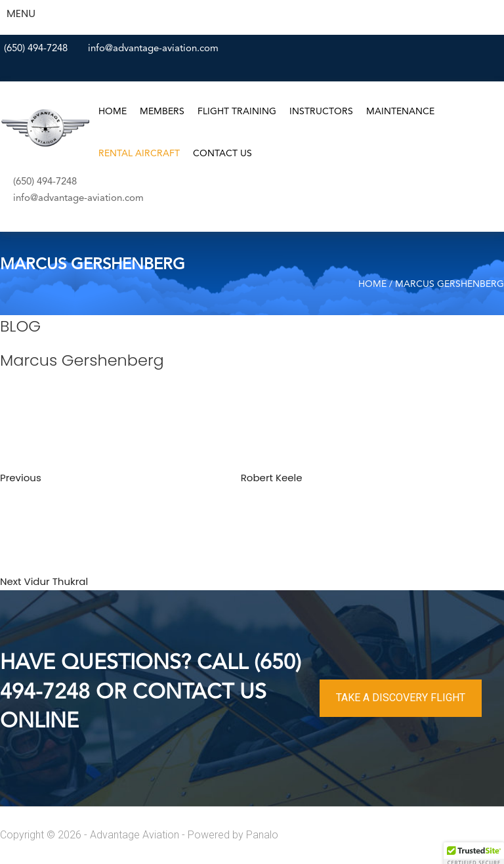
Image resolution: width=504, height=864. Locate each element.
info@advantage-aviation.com (153, 49)
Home (113, 112)
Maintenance (400, 112)
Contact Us (222, 154)
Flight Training (237, 112)
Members (162, 112)
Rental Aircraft (139, 154)
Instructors (321, 112)
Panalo (262, 835)
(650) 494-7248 (36, 49)
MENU (21, 13)
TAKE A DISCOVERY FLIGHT (401, 698)
